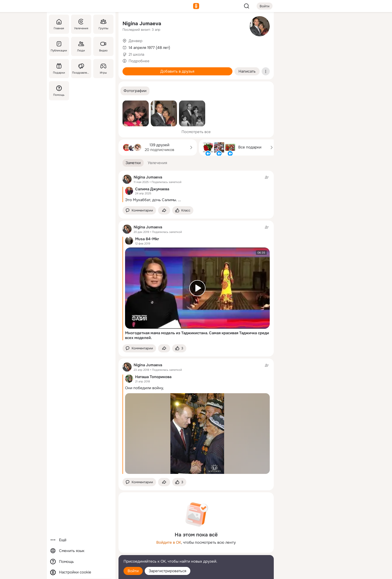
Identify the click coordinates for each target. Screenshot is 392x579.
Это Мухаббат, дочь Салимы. (151, 200)
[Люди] (81, 46)
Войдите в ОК (169, 542)
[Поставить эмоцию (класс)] (183, 210)
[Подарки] (59, 69)
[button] (135, 91)
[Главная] (59, 24)
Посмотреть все (196, 132)
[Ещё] (81, 540)
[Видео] (103, 46)
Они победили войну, (144, 388)
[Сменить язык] (81, 551)
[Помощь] (59, 91)
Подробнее (139, 61)
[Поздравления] (81, 69)
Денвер (135, 41)
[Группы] (103, 24)
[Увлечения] (81, 24)
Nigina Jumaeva (142, 24)
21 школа (136, 54)
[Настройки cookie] (81, 572)
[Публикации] (59, 46)
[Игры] (103, 69)
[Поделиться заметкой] (164, 210)
